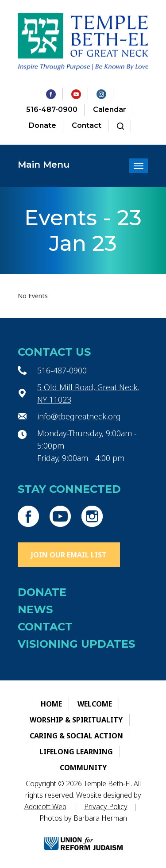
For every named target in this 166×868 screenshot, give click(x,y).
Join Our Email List (69, 555)
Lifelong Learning (76, 752)
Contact (87, 125)
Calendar (110, 109)
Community (83, 768)
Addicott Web (45, 807)
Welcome (95, 704)
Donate (42, 125)
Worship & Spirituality (76, 720)
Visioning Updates (76, 644)
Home (51, 704)
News (35, 609)
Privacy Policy (106, 807)
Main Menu (44, 165)
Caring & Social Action (76, 736)
